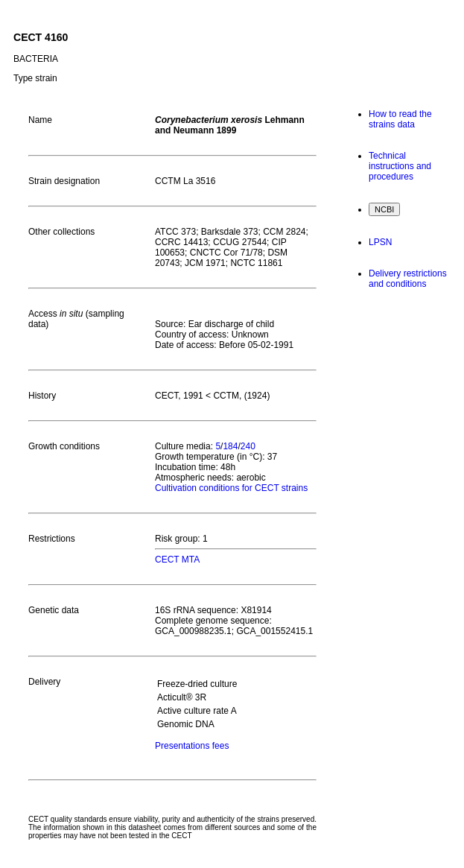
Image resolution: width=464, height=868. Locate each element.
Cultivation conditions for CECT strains (231, 488)
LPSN (380, 242)
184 (230, 446)
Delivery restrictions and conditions (408, 279)
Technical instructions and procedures (400, 166)
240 (248, 446)
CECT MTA (177, 560)
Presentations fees (192, 746)
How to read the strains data (400, 119)
